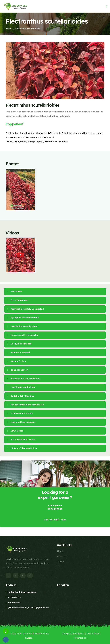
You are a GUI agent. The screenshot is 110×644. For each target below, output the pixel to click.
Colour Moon (93, 634)
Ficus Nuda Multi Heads (21, 439)
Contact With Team (55, 520)
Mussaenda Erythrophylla (22, 335)
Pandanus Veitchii (18, 352)
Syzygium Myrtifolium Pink (23, 318)
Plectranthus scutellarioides (24, 379)
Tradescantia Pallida (20, 413)
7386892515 (14, 602)
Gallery (61, 561)
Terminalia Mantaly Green (23, 326)
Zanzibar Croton (18, 370)
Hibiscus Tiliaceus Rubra (22, 448)
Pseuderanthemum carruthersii (25, 405)
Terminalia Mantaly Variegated (25, 309)
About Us (62, 556)
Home (9, 29)
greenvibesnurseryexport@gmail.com (28, 608)
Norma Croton (16, 361)
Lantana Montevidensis (21, 422)
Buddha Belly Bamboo (21, 396)
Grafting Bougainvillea (21, 387)
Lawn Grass (15, 431)
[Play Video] (21, 255)
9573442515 (55, 509)
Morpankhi (15, 291)
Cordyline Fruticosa (19, 344)
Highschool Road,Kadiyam (22, 592)
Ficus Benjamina (18, 300)
